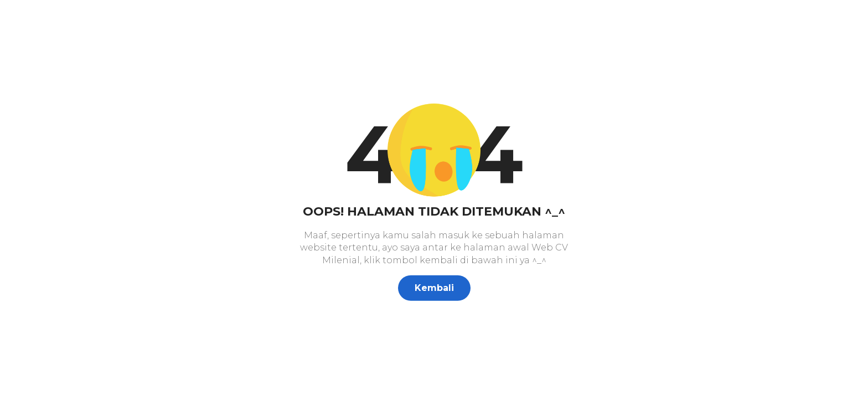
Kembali (434, 288)
